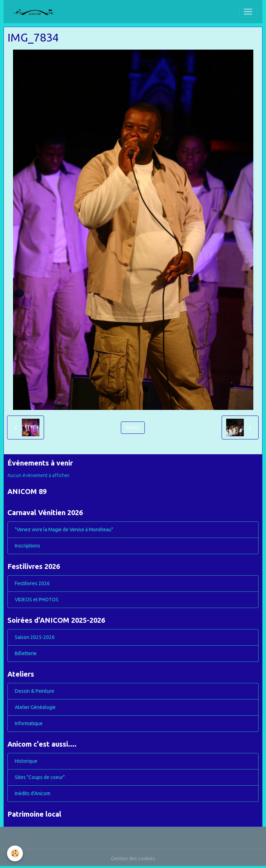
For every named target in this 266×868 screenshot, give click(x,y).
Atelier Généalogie (35, 707)
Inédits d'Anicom (33, 793)
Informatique (29, 723)
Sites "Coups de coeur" (40, 777)
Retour (133, 427)
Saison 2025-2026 (35, 637)
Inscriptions (27, 546)
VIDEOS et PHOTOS (37, 600)
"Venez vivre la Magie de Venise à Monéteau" (64, 530)
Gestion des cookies (133, 859)
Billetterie (26, 653)
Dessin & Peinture (35, 691)
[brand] (37, 12)
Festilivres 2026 (32, 583)
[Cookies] (15, 853)
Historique (26, 761)
